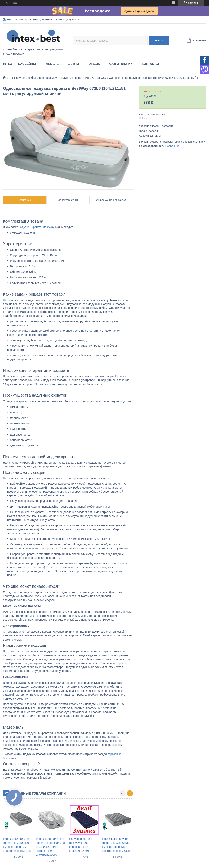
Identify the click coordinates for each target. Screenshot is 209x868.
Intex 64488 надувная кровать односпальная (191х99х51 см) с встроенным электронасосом (51, 847)
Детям (73, 64)
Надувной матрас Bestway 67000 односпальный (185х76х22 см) (80, 845)
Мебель (52, 64)
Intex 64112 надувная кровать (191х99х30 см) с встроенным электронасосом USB (17, 845)
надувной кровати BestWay (36, 227)
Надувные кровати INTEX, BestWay (83, 78)
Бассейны (27, 64)
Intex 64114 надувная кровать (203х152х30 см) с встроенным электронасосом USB (116, 845)
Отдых (94, 64)
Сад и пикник (121, 64)
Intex (8, 64)
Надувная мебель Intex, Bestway (35, 78)
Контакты (150, 64)
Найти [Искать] (159, 41)
